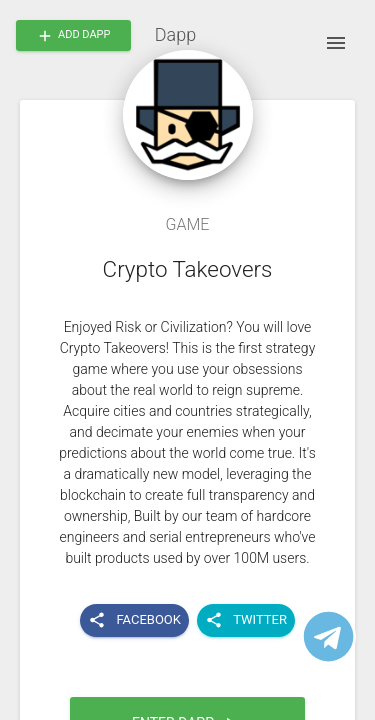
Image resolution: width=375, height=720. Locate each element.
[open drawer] (336, 43)
